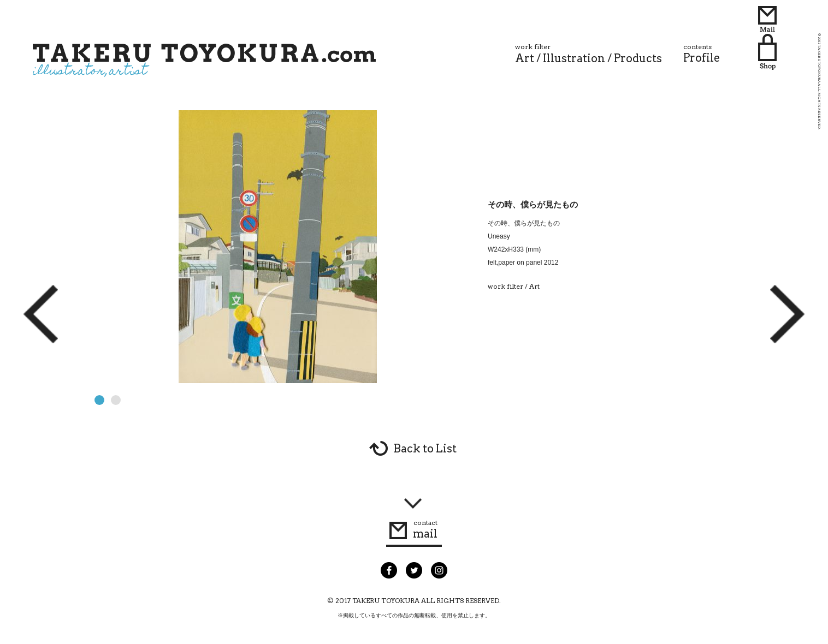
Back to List (425, 449)
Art (525, 58)
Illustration (574, 58)
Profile (702, 53)
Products (638, 58)
